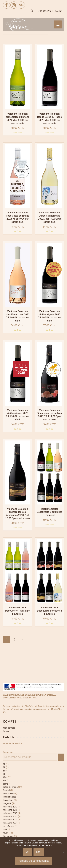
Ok (28, 852)
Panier (6, 731)
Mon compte (9, 728)
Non (39, 852)
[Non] (63, 852)
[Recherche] (61, 757)
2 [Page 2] (14, 639)
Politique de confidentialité (33, 861)
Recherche (8, 752)
